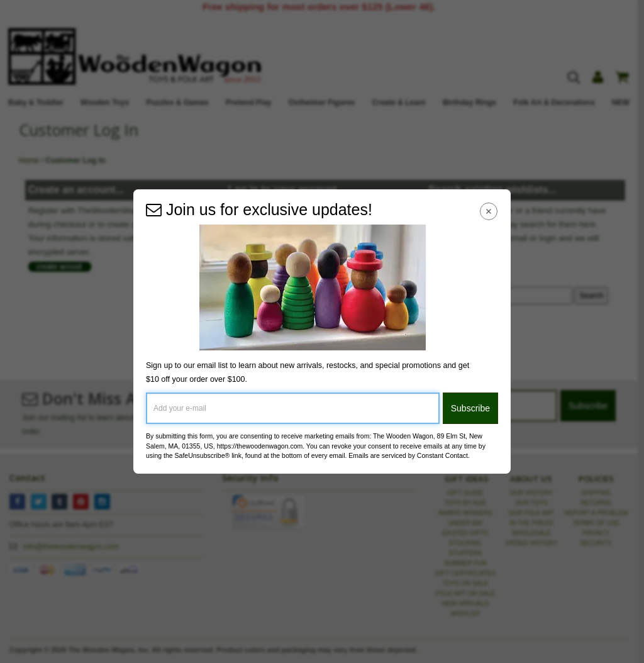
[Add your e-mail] (293, 408)
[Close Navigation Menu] (489, 211)
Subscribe (470, 408)
